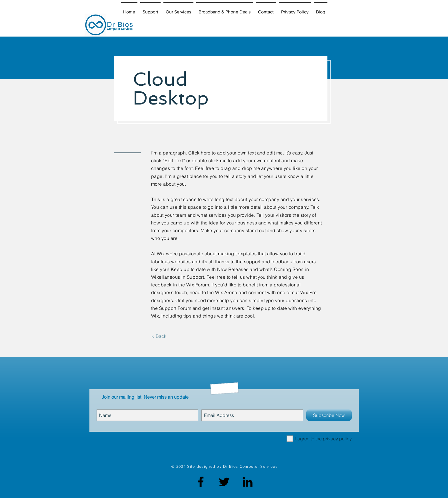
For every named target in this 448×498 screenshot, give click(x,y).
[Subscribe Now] (329, 415)
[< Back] (159, 336)
